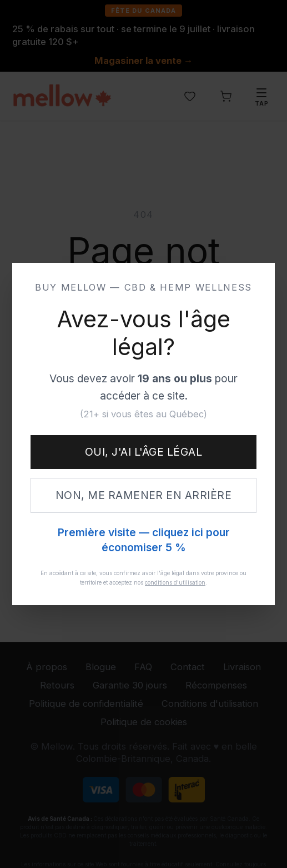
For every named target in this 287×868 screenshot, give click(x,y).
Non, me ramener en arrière (144, 495)
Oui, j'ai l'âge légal (143, 452)
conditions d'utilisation (175, 582)
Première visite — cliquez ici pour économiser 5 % (144, 540)
